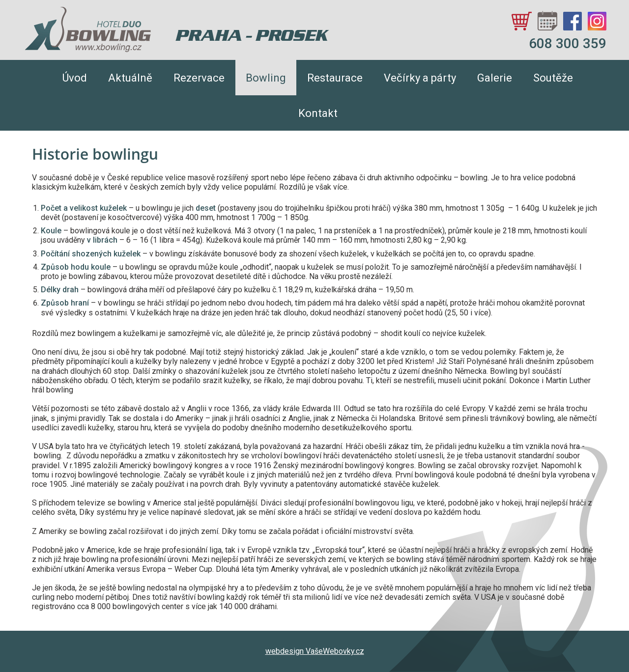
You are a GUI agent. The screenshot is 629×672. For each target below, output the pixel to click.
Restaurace (335, 78)
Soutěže (553, 78)
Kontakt (318, 113)
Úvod (75, 78)
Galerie (495, 78)
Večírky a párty (420, 78)
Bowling (266, 78)
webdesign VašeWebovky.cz (315, 651)
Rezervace (199, 78)
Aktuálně (130, 78)
